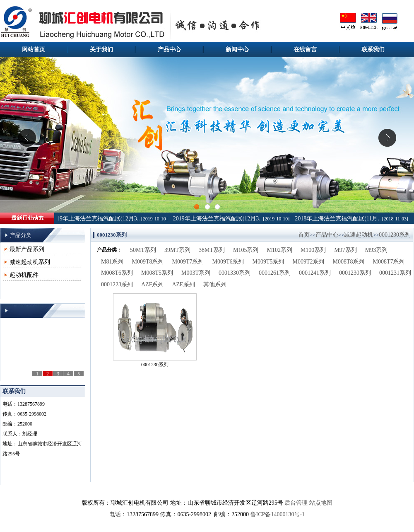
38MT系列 (212, 250)
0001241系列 (315, 273)
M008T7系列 (389, 262)
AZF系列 (152, 284)
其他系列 (215, 284)
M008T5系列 (157, 273)
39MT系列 (177, 250)
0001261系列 (275, 273)
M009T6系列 (228, 262)
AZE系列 (183, 284)
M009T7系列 (188, 262)
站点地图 (321, 503)
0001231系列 (395, 273)
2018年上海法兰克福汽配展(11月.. (339, 219)
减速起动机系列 (30, 262)
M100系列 (313, 250)
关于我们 (101, 50)
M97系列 (345, 250)
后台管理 (296, 503)
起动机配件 (24, 275)
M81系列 (112, 262)
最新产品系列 (27, 249)
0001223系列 (117, 284)
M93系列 (376, 250)
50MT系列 (143, 250)
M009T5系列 (268, 262)
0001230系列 (395, 235)
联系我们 (373, 50)
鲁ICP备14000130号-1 (278, 514)
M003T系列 (196, 273)
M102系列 (279, 250)
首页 (304, 235)
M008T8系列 (348, 262)
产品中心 (169, 50)
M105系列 (246, 250)
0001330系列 (235, 273)
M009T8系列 (148, 262)
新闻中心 (237, 50)
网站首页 (34, 50)
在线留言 (305, 50)
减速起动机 (359, 235)
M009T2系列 (308, 262)
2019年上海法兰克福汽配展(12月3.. (97, 219)
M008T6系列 (117, 273)
